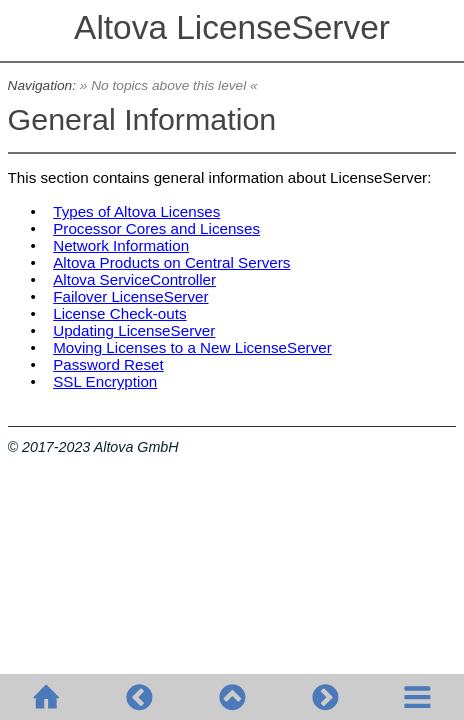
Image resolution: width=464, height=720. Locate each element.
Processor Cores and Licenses (156, 228)
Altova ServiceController (134, 279)
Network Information (121, 245)
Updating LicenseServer (134, 330)
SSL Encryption (105, 381)
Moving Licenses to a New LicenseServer (192, 347)
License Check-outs (119, 313)
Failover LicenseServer (130, 296)
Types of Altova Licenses (136, 211)
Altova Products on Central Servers (171, 262)
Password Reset (108, 364)
